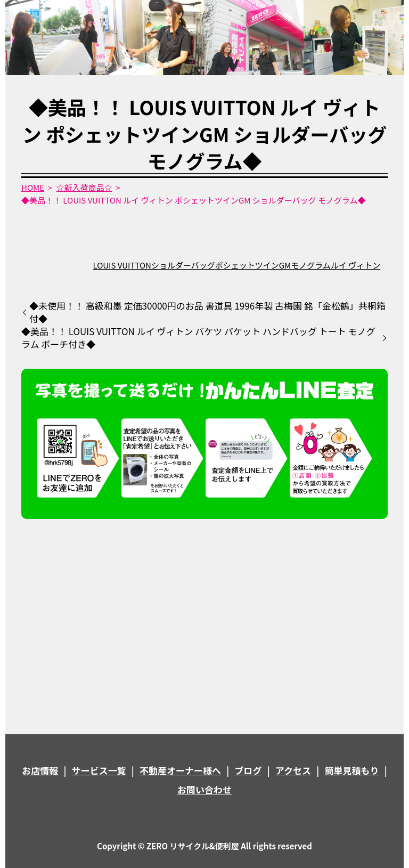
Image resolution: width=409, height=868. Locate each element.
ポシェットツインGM (253, 265)
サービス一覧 (99, 770)
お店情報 (40, 770)
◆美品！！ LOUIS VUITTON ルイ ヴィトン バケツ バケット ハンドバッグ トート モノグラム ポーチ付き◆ (198, 338)
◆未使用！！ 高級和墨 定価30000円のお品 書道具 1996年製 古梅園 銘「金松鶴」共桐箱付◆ (207, 312)
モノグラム (311, 265)
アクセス (293, 770)
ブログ (248, 770)
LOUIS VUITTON (122, 265)
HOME (33, 187)
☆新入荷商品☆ (84, 187)
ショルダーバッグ (183, 265)
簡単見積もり (352, 770)
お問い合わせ (204, 789)
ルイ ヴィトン (355, 265)
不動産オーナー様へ (180, 770)
